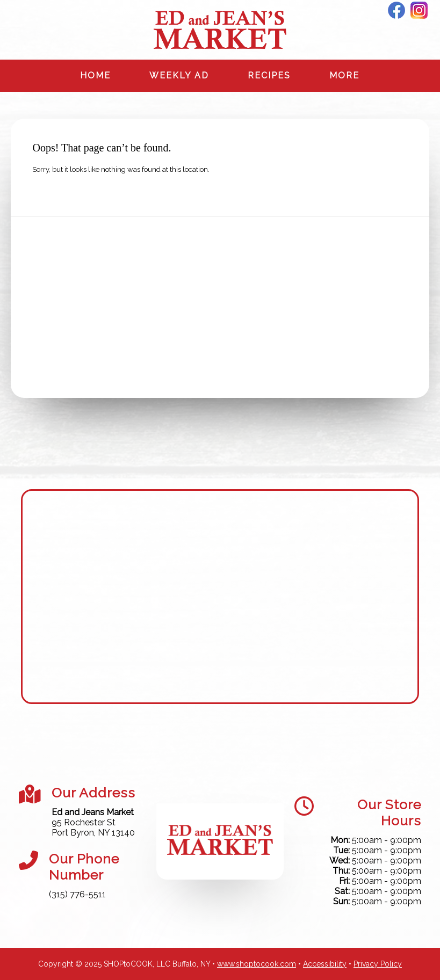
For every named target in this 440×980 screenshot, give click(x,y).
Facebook (396, 10)
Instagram (419, 10)
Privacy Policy (378, 964)
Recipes (269, 75)
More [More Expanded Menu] (344, 75)
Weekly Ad (179, 75)
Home (95, 75)
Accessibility (325, 964)
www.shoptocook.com (257, 964)
